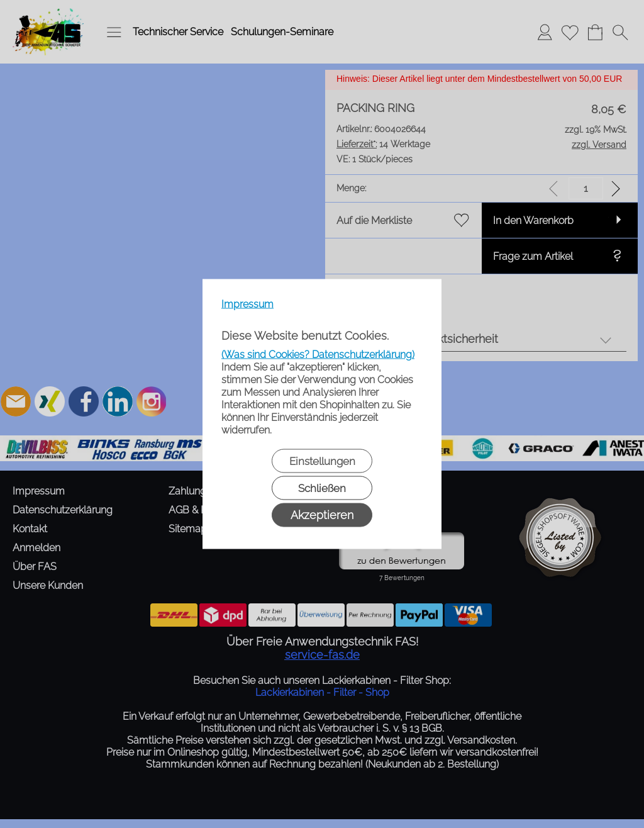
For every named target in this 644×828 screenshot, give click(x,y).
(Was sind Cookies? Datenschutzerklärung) (318, 355)
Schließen (322, 488)
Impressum (247, 304)
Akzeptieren (322, 515)
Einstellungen (322, 461)
